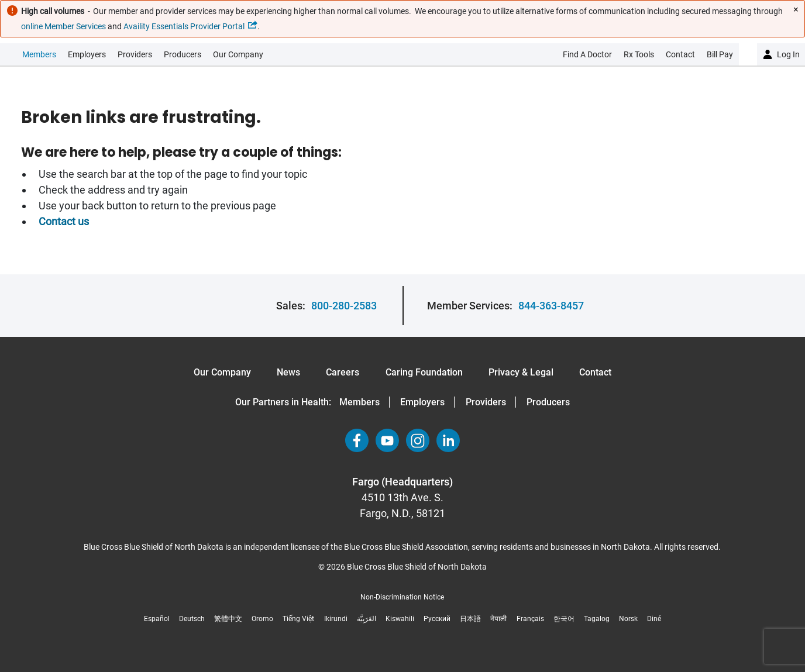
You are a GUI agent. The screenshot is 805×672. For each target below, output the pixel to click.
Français (530, 619)
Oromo (262, 619)
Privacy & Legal (521, 372)
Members (39, 54)
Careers (343, 372)
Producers (183, 54)
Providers (135, 54)
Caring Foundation (424, 372)
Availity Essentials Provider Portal (184, 26)
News (288, 372)
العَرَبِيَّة (367, 619)
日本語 (470, 619)
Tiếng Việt (298, 619)
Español (157, 619)
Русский (437, 619)
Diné (654, 619)
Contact (595, 372)
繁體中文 (228, 619)
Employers (87, 54)
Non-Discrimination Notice (402, 597)
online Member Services (63, 26)
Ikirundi (336, 619)
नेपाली (498, 619)
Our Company (238, 54)
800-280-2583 (344, 306)
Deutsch (192, 619)
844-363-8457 (551, 306)
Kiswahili (400, 619)
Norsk (628, 619)
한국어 (564, 619)
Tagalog (597, 619)
